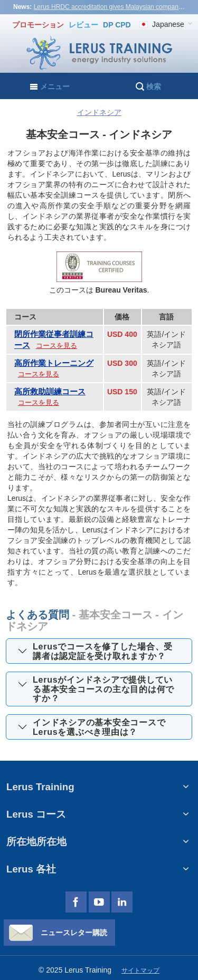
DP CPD (117, 25)
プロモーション (39, 25)
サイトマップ (140, 971)
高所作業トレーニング (54, 363)
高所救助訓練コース (50, 391)
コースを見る (56, 346)
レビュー (83, 25)
